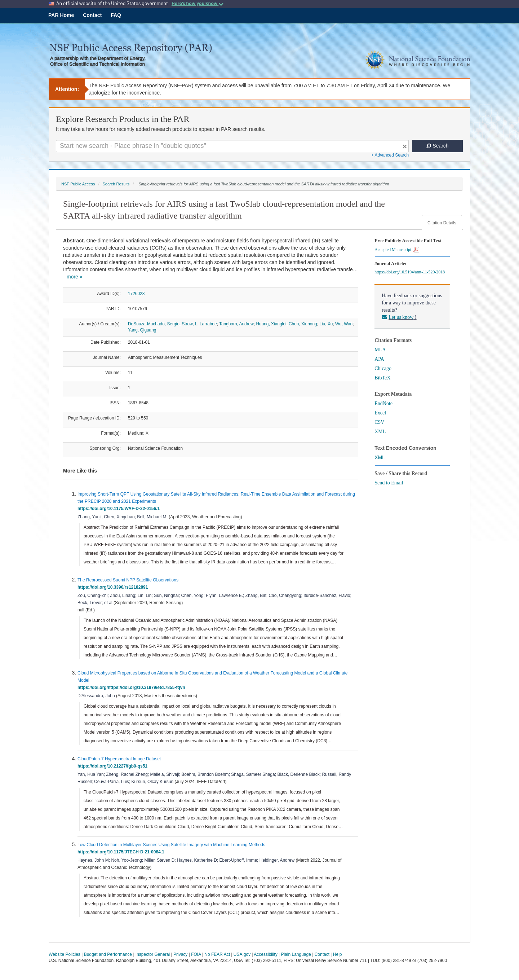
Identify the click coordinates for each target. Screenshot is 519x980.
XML (380, 432)
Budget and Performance (108, 954)
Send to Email (389, 483)
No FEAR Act (217, 954)
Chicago (383, 368)
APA (379, 359)
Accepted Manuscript (397, 250)
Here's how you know (198, 3)
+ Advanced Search (390, 155)
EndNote (383, 403)
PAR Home (61, 15)
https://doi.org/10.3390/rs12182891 (114, 587)
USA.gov (242, 954)
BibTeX (382, 378)
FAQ (116, 15)
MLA (380, 350)
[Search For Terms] (232, 146)
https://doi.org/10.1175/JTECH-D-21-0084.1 (122, 852)
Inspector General (153, 954)
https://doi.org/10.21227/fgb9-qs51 (114, 766)
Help (338, 954)
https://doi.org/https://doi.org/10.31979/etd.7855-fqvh (132, 687)
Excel (380, 413)
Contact (92, 15)
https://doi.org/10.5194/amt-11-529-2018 (411, 272)
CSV (379, 422)
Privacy (180, 954)
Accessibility (265, 954)
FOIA (196, 954)
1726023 (136, 294)
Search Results (116, 184)
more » (75, 277)
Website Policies (65, 954)
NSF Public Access (78, 184)
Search (437, 146)
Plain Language (296, 954)
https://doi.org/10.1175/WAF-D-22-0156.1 (120, 509)
